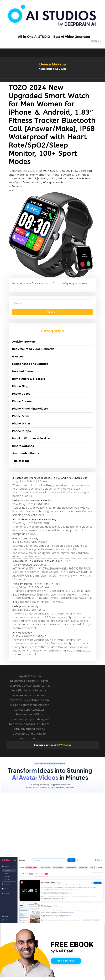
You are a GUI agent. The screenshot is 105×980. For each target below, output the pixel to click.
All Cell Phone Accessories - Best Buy (34, 520)
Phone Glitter (21, 424)
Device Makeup (53, 64)
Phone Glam (21, 416)
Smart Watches (23, 446)
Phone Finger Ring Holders (30, 409)
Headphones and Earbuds (30, 364)
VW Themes (65, 745)
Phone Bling (20, 386)
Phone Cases (21, 394)
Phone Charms (22, 401)
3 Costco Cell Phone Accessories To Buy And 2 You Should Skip (50, 478)
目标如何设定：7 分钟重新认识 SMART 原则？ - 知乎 (41, 561)
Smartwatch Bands (26, 453)
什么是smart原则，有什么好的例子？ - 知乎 (37, 584)
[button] (52, 80)
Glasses (18, 357)
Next (13, 190)
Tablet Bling (20, 461)
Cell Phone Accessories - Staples (32, 501)
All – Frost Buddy (22, 633)
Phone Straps (22, 431)
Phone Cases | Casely (25, 539)
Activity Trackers (24, 342)
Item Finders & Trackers (29, 379)
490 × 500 (49, 171)
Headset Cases (23, 371)
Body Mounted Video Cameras (33, 349)
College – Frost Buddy (25, 606)
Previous (15, 186)
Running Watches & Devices (31, 438)
